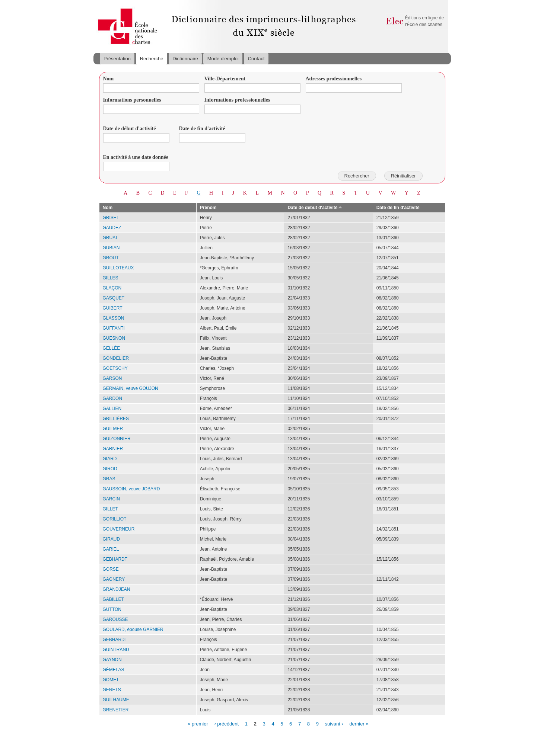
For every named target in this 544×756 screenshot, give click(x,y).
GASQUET (114, 298)
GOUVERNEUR (119, 529)
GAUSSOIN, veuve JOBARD (131, 489)
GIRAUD (112, 539)
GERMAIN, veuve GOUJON (131, 388)
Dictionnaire (185, 59)
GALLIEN (112, 409)
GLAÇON (112, 288)
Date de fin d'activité (202, 129)
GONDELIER (116, 358)
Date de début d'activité (130, 129)
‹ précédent (226, 723)
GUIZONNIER (117, 439)
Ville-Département (225, 79)
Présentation (117, 59)
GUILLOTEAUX (118, 268)
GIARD (110, 459)
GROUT (111, 258)
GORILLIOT (115, 519)
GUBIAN (111, 248)
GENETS (112, 690)
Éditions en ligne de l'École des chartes (425, 21)
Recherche (152, 59)
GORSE (111, 569)
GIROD (110, 469)
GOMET (111, 680)
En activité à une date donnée (136, 157)
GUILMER (113, 429)
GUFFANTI (114, 328)
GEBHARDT (115, 559)
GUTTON (112, 609)
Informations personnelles (132, 100)
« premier (198, 723)
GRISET (111, 218)
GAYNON (112, 660)
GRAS (109, 479)
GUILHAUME (116, 700)
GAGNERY (114, 579)
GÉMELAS (114, 670)
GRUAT (110, 238)
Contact (256, 59)
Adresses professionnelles (334, 79)
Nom (109, 79)
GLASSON (114, 318)
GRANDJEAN (117, 589)
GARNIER (113, 449)
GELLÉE (112, 348)
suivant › (334, 723)
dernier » (359, 723)
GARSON (112, 378)
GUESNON (114, 338)
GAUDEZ (112, 228)
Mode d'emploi (223, 59)
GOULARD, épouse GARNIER (133, 630)
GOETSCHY (115, 368)
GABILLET (113, 599)
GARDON (113, 398)
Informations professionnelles (237, 100)
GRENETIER (116, 710)
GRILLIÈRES (116, 419)
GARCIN (112, 499)
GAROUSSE (115, 619)
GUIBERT (113, 308)
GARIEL (111, 549)
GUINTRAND (116, 650)
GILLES (111, 278)
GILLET (110, 509)
